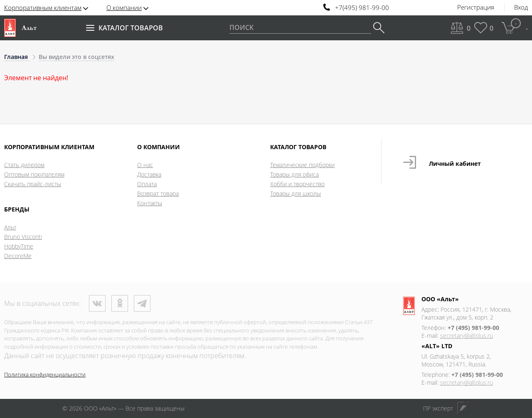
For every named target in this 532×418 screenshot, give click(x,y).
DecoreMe (18, 256)
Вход (521, 7)
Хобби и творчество (297, 184)
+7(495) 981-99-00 (362, 8)
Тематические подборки (302, 165)
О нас (145, 165)
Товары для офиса (294, 174)
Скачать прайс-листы (33, 184)
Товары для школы (296, 193)
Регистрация (476, 7)
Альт (10, 227)
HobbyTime (19, 246)
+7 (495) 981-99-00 (473, 328)
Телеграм (142, 303)
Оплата (147, 184)
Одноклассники (120, 303)
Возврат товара (158, 193)
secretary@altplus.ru (467, 336)
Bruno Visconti (23, 237)
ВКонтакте (97, 303)
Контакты (150, 203)
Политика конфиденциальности (45, 374)
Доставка (149, 174)
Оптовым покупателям (34, 174)
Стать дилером (24, 165)
